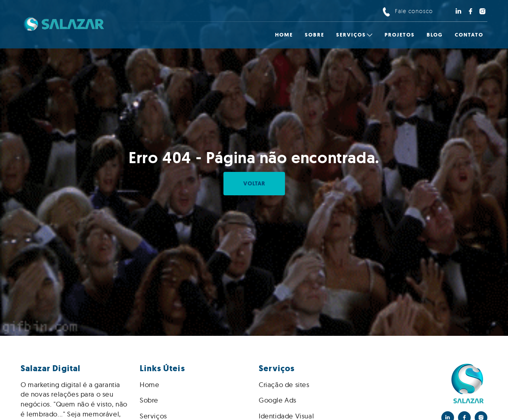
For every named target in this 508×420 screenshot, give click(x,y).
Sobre (149, 400)
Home (149, 384)
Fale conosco (414, 11)
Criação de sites (284, 384)
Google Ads (278, 400)
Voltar (254, 184)
